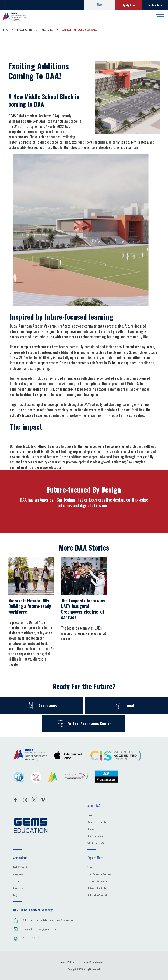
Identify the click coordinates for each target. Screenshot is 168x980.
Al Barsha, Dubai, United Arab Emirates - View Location (48, 920)
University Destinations (98, 889)
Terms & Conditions (93, 962)
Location (132, 705)
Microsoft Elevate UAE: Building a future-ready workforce (30, 606)
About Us (91, 815)
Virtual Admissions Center (90, 723)
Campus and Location (97, 822)
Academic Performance (98, 882)
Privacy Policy (66, 962)
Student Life (93, 868)
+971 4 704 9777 (31, 938)
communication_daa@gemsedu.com (39, 929)
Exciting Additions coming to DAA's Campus (79, 30)
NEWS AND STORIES (25, 30)
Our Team (92, 829)
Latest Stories (47, 30)
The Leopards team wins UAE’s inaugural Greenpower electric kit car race (83, 609)
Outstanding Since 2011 (98, 896)
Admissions (48, 705)
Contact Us (18, 889)
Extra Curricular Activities (99, 875)
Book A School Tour (21, 868)
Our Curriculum (95, 836)
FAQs (16, 896)
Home (6, 30)
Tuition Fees (18, 882)
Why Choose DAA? (96, 843)
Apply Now (129, 5)
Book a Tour (155, 5)
